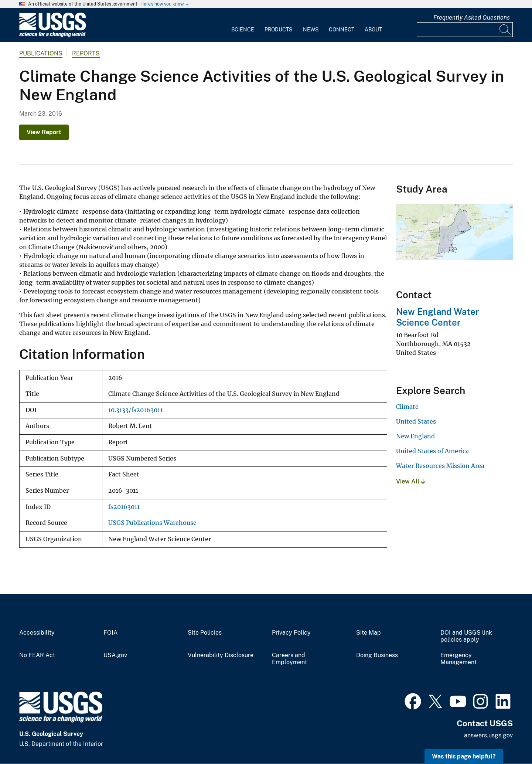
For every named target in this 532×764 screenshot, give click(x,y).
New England (415, 436)
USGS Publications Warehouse (152, 523)
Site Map (369, 633)
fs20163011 (124, 507)
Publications (41, 53)
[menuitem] (243, 25)
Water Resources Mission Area (440, 466)
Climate (407, 407)
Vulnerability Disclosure (221, 655)
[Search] (505, 30)
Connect (342, 30)
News (311, 30)
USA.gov (115, 655)
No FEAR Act (37, 655)
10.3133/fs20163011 (135, 410)
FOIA (110, 633)
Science (243, 30)
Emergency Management (458, 659)
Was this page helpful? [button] (464, 756)
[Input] (465, 30)
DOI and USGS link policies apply (466, 636)
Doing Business (377, 655)
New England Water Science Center (438, 317)
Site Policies (205, 633)
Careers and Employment (289, 659)
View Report (44, 132)
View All (411, 481)
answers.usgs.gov (488, 735)
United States (416, 421)
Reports (86, 53)
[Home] (52, 36)
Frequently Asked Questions (472, 18)
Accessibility (37, 633)
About (373, 30)
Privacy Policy (291, 633)
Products (278, 30)
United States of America (432, 451)
